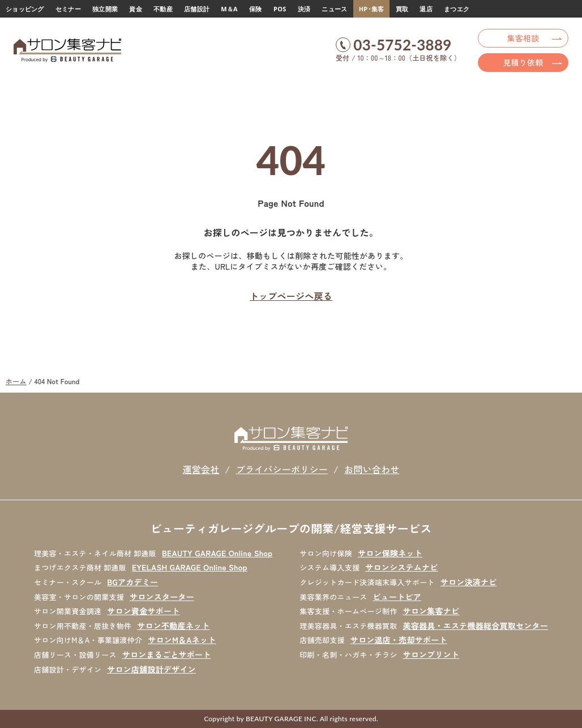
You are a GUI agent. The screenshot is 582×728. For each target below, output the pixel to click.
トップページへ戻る (291, 296)
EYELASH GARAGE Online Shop (190, 567)
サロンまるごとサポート (167, 654)
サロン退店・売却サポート (399, 640)
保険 (256, 9)
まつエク (457, 9)
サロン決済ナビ (469, 582)
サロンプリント (431, 654)
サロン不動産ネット (173, 625)
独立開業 (105, 9)
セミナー (68, 9)
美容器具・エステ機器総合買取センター (476, 625)
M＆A (229, 9)
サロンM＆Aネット (182, 640)
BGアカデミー (132, 582)
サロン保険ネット (390, 553)
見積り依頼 (523, 62)
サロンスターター (162, 597)
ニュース (334, 9)
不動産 (163, 9)
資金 (136, 9)
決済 (304, 9)
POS (280, 9)
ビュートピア (397, 597)
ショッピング (25, 9)
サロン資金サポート (143, 611)
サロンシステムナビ (401, 567)
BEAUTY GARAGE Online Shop (217, 553)
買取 (402, 9)
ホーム (16, 381)
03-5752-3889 (402, 45)
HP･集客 (372, 9)
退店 (426, 9)
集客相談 (523, 38)
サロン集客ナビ (431, 611)
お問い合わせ (372, 469)
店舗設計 (197, 9)
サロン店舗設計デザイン (151, 669)
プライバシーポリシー (282, 469)
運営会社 (201, 469)
